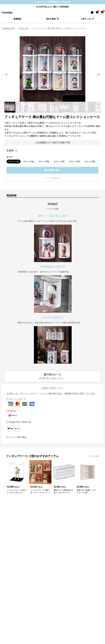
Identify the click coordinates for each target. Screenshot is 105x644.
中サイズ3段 (75, 162)
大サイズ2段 (59, 162)
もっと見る (94, 456)
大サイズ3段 (90, 162)
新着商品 (17, 19)
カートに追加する (52, 178)
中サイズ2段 (44, 162)
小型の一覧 (23, 28)
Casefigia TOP (8, 28)
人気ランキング (87, 19)
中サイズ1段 (14, 162)
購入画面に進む (52, 170)
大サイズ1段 (29, 162)
